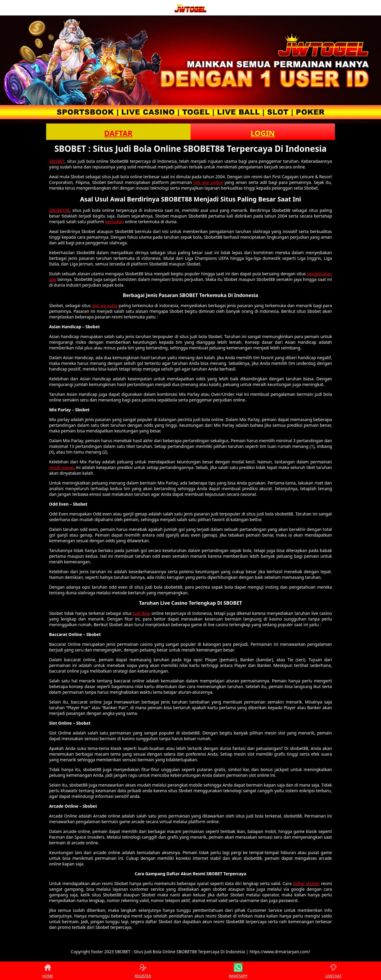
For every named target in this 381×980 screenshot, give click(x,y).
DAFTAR (118, 133)
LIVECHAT (333, 971)
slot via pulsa (105, 305)
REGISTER (143, 971)
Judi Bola (142, 613)
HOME (48, 971)
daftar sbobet (306, 883)
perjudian (114, 222)
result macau (62, 467)
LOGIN (263, 133)
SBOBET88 (59, 210)
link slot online (208, 182)
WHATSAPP (238, 971)
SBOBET (57, 161)
